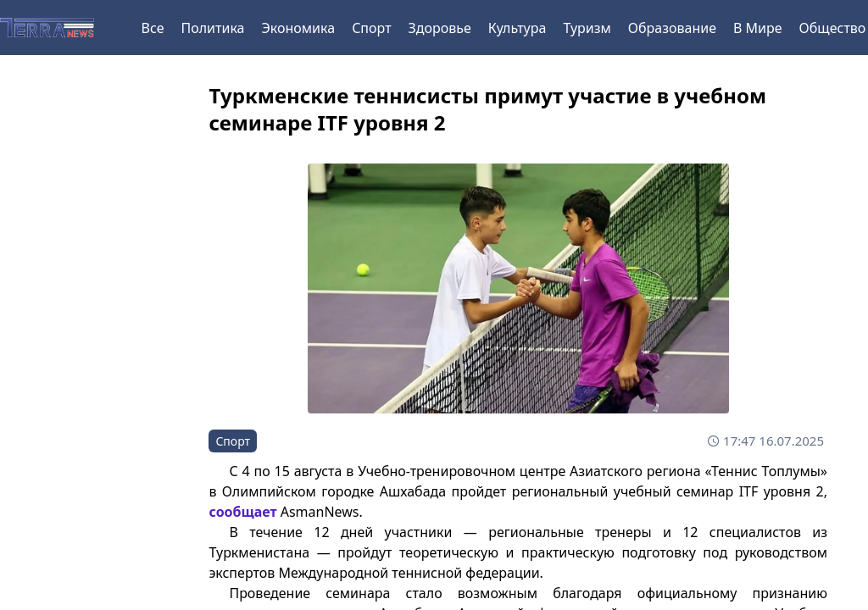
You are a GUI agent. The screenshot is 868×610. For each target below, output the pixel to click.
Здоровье (440, 28)
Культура (517, 28)
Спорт (371, 28)
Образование (672, 28)
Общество (833, 28)
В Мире (758, 28)
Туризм (587, 28)
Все (153, 28)
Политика (212, 28)
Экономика (298, 28)
